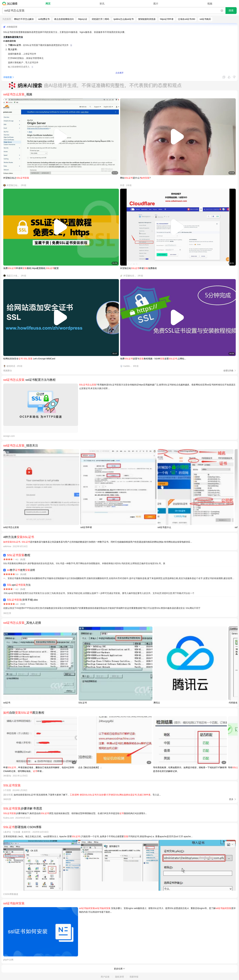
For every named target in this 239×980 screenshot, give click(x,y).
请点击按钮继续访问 (64, 19)
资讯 (102, 4)
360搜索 (11, 4)
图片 (156, 4)
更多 (231, 799)
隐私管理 (119, 977)
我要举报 (134, 977)
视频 (210, 4)
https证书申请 (167, 19)
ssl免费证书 (44, 19)
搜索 (231, 10)
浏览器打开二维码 (100, 19)
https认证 (83, 19)
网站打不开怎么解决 (24, 19)
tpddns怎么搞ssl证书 (124, 19)
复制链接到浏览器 (147, 19)
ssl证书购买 (205, 19)
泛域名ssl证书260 (186, 19)
